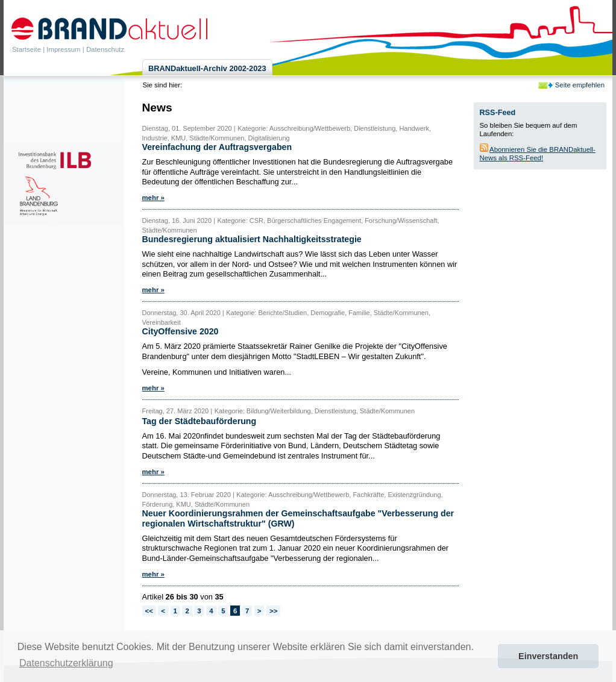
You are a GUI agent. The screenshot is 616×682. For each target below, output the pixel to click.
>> (273, 611)
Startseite (27, 49)
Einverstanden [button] (548, 656)
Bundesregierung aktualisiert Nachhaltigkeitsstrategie (252, 239)
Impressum (63, 49)
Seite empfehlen (580, 85)
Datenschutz (105, 49)
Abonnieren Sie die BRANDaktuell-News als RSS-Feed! (538, 154)
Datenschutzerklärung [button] (66, 663)
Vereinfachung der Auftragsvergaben (217, 147)
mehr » (153, 198)
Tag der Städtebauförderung (200, 421)
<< (149, 611)
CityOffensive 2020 (181, 331)
